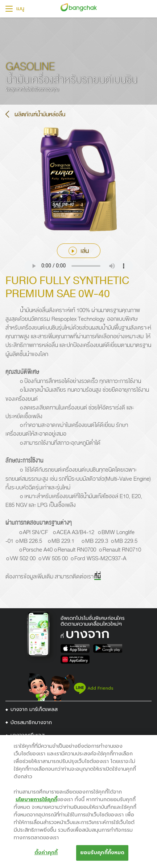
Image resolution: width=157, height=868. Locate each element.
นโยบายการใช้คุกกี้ (36, 800)
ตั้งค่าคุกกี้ (46, 853)
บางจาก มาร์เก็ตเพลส (34, 709)
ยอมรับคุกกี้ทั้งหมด (102, 853)
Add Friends (94, 688)
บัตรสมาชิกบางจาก (31, 722)
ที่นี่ (98, 577)
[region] (78, 802)
